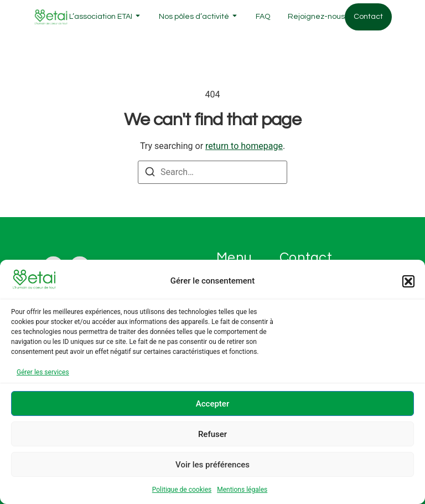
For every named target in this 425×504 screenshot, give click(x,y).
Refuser (212, 434)
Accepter (212, 404)
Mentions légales (242, 490)
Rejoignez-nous (316, 17)
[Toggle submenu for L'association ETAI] (137, 17)
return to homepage (244, 146)
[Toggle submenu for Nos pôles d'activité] (234, 17)
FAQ (263, 17)
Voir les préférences (212, 465)
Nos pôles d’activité (194, 17)
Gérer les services (43, 372)
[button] (408, 281)
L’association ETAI (101, 17)
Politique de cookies (182, 490)
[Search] (150, 174)
